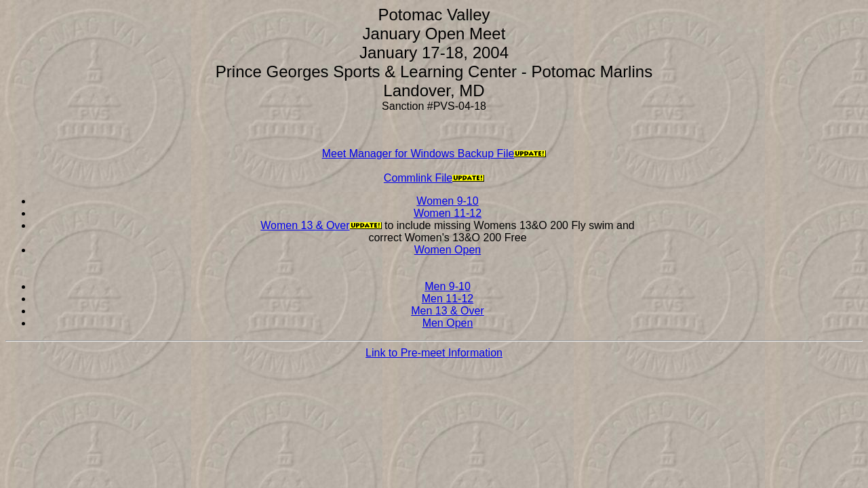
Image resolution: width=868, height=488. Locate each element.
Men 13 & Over (448, 311)
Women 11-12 (448, 213)
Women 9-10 (447, 201)
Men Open (448, 323)
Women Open (448, 250)
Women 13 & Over (305, 225)
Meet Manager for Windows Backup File (418, 154)
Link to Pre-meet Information (434, 353)
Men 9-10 (448, 286)
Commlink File (418, 178)
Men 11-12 (448, 299)
